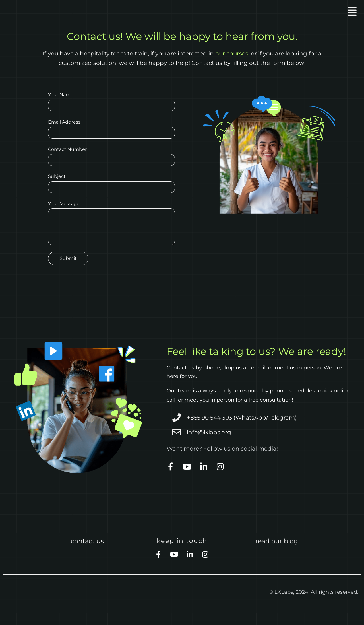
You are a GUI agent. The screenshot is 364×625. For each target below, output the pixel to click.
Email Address (111, 132)
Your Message (111, 233)
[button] (273, 12)
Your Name (111, 103)
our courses (232, 54)
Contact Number (111, 162)
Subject (111, 192)
